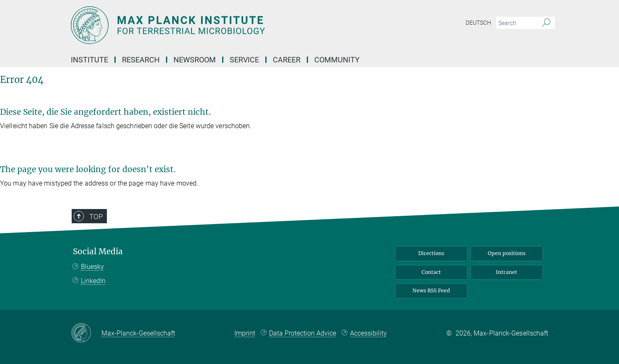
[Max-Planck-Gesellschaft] (86, 333)
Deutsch (478, 23)
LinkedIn (93, 281)
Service (244, 60)
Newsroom (195, 60)
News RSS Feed (431, 290)
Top (96, 217)
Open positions (507, 253)
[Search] (546, 23)
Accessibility (368, 333)
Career (287, 60)
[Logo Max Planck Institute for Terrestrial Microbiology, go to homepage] (228, 25)
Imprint (245, 333)
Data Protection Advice (303, 333)
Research (141, 60)
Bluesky (92, 267)
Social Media (98, 252)
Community (337, 60)
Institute (89, 60)
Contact (431, 272)
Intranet (506, 272)
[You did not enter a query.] (516, 23)
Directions (431, 253)
